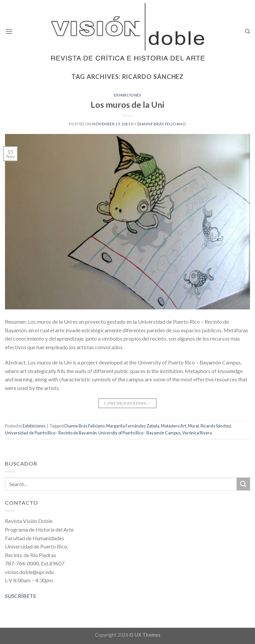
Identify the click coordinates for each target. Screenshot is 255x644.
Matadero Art (174, 426)
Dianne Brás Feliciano (162, 124)
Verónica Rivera (197, 433)
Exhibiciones (128, 95)
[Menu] (9, 31)
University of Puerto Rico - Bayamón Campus (139, 433)
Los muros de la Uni (127, 104)
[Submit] (243, 484)
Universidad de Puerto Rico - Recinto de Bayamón (51, 433)
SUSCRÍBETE (21, 596)
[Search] (248, 32)
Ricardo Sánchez (216, 426)
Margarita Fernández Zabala (133, 426)
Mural (193, 426)
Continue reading (127, 403)
